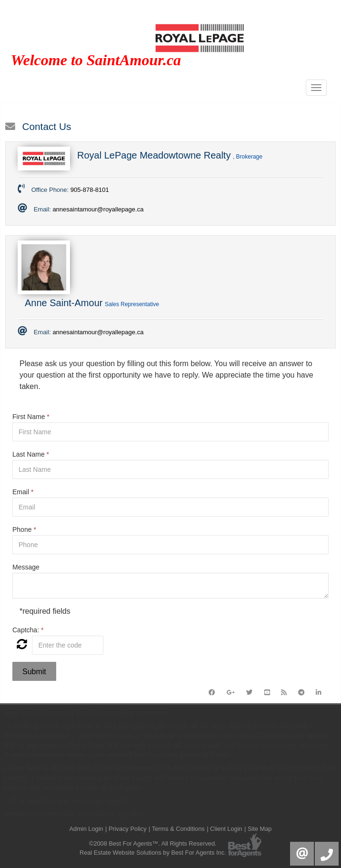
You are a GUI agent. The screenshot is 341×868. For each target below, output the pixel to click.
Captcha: (28, 630)
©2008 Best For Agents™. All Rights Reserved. (153, 843)
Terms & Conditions (178, 829)
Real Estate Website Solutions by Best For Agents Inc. (153, 853)
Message (26, 567)
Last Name (31, 454)
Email (23, 492)
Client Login (226, 829)
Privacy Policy (128, 829)
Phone (24, 529)
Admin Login (86, 829)
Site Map (260, 829)
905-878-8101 (90, 190)
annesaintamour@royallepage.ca (98, 209)
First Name (31, 417)
